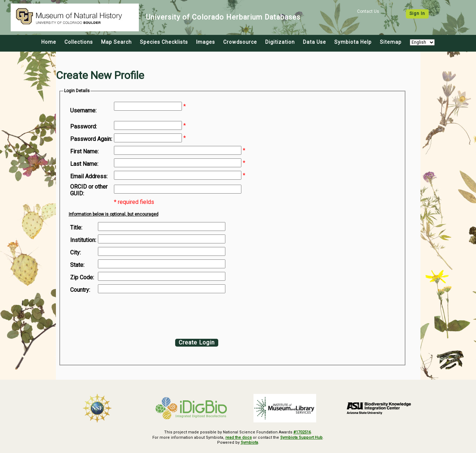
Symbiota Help (353, 42)
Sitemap (391, 42)
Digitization (280, 42)
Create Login (197, 343)
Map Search (116, 42)
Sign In (417, 14)
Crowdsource (240, 42)
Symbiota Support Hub (301, 438)
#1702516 (302, 432)
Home (49, 42)
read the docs (239, 438)
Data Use (315, 42)
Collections (79, 42)
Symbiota (249, 443)
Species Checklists (164, 42)
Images (206, 42)
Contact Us (368, 11)
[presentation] (128, 314)
